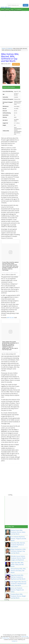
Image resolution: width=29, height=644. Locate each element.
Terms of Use (25, 636)
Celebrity (17, 12)
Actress (7, 9)
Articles (23, 12)
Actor (12, 9)
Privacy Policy (6, 638)
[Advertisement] (14, 32)
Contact (3, 16)
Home (2, 9)
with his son (10, 318)
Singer (11, 12)
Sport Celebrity (5, 12)
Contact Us (14, 641)
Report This (16, 64)
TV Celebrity (18, 9)
